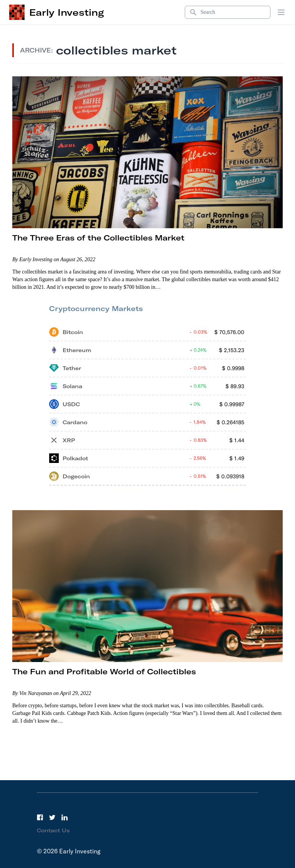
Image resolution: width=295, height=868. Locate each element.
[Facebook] (40, 817)
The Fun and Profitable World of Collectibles (104, 671)
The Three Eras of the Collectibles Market (98, 238)
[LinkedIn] (65, 817)
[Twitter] (52, 817)
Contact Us (53, 830)
